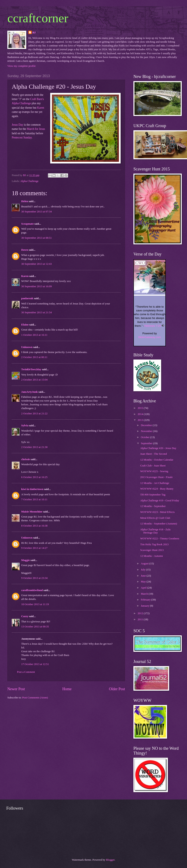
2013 (141, 420)
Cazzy (25, 616)
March (145, 594)
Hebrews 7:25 (153, 326)
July (143, 570)
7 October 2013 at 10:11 (34, 499)
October (146, 437)
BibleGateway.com (149, 337)
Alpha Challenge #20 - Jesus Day (158, 448)
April (144, 588)
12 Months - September (153, 506)
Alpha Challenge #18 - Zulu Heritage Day (155, 531)
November (147, 431)
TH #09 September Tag (153, 495)
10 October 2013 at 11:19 (35, 604)
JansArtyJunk (30, 392)
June (144, 576)
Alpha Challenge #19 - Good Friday (160, 501)
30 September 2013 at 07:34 (36, 212)
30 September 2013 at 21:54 (36, 312)
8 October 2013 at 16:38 (34, 526)
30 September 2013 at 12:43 (36, 264)
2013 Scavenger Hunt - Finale (156, 477)
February (146, 600)
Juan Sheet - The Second (153, 454)
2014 (141, 414)
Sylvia (25, 425)
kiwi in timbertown (32, 489)
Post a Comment (26, 672)
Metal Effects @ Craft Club (155, 518)
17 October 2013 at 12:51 (35, 664)
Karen (41, 108)
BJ (34, 33)
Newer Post (16, 689)
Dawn (25, 250)
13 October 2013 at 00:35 (35, 627)
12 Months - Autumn (151, 556)
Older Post (117, 689)
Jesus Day (17, 125)
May (144, 582)
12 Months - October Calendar (157, 460)
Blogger (110, 860)
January (145, 606)
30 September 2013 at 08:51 (36, 238)
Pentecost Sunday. (22, 138)
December (147, 425)
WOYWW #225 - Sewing (154, 471)
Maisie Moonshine (32, 512)
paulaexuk (27, 298)
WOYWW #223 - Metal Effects (157, 512)
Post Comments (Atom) (35, 698)
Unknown (27, 347)
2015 (141, 408)
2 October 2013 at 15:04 (34, 380)
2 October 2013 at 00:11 (34, 357)
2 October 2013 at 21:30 (34, 447)
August (145, 564)
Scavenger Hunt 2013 (152, 550)
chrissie (26, 459)
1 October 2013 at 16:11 (34, 335)
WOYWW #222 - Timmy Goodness (160, 539)
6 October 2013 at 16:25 (34, 477)
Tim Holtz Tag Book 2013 (154, 544)
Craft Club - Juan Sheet (153, 466)
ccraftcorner (38, 18)
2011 (141, 619)
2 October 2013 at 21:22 (34, 414)
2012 (141, 613)
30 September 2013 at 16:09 (36, 286)
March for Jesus (36, 129)
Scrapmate (27, 224)
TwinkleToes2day (31, 369)
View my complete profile (22, 66)
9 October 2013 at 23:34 (34, 578)
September (147, 443)
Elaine (25, 325)
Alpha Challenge (29, 181)
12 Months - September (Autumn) (159, 524)
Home (67, 689)
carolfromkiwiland (32, 590)
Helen (25, 201)
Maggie (26, 560)
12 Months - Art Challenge (155, 483)
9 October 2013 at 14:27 (34, 548)
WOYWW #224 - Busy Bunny (157, 489)
